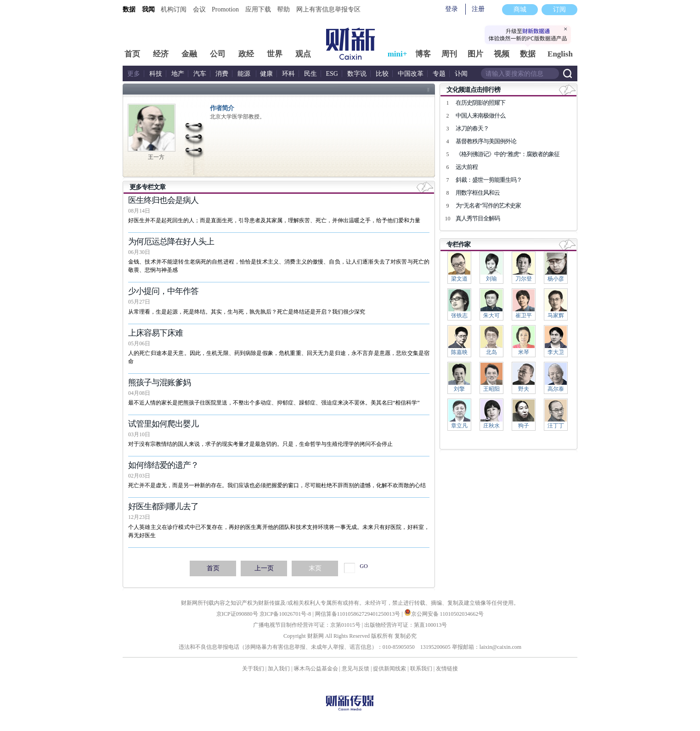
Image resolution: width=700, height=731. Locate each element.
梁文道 (459, 279)
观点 (303, 54)
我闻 (148, 9)
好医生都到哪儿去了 (163, 506)
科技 (156, 74)
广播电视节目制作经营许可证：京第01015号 (307, 625)
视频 (502, 54)
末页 (315, 568)
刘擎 (459, 389)
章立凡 (459, 426)
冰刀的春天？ (472, 128)
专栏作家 (458, 245)
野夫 (524, 389)
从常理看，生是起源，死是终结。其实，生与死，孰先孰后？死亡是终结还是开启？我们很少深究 (247, 312)
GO (364, 566)
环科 (288, 74)
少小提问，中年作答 (163, 291)
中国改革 (411, 74)
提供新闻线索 (390, 669)
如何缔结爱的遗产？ (163, 465)
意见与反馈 (356, 669)
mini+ (398, 54)
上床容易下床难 (155, 333)
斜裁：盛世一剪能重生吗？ (489, 180)
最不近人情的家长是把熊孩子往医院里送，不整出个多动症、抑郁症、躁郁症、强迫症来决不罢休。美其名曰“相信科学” (274, 403)
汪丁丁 (556, 426)
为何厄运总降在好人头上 (171, 242)
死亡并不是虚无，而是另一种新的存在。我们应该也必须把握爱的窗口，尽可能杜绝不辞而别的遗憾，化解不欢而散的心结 (277, 485)
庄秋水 (491, 426)
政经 (246, 54)
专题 (439, 74)
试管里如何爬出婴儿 (163, 424)
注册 (478, 9)
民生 (310, 74)
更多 (134, 74)
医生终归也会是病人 (163, 200)
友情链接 (447, 669)
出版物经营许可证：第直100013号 (406, 625)
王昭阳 (491, 389)
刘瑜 (491, 279)
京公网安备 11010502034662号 (444, 614)
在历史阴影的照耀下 (480, 103)
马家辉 (556, 315)
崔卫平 (524, 315)
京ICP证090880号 (237, 614)
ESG (332, 74)
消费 (222, 74)
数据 (129, 9)
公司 (218, 54)
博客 (423, 54)
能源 (245, 74)
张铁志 (459, 315)
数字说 (357, 74)
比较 (382, 74)
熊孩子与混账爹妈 (159, 382)
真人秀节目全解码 (478, 218)
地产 (178, 74)
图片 (475, 54)
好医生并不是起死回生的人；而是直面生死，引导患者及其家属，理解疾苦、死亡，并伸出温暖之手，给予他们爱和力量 (274, 220)
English (560, 54)
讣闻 (461, 74)
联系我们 (421, 669)
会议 (199, 9)
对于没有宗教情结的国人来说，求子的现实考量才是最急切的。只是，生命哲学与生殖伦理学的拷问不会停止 (260, 444)
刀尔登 (524, 279)
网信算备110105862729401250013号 (358, 614)
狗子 (524, 426)
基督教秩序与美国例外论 (486, 141)
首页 (132, 54)
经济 (161, 54)
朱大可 (491, 315)
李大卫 (556, 352)
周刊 (449, 54)
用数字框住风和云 (478, 193)
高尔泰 (556, 389)
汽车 (200, 74)
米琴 (524, 352)
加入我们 (279, 669)
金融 (189, 54)
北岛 (491, 352)
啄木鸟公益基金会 (317, 669)
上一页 (264, 568)
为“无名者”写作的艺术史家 (488, 205)
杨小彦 (556, 279)
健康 (266, 74)
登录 (452, 9)
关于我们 (253, 669)
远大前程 (467, 167)
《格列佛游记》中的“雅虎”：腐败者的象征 (508, 154)
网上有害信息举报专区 (328, 9)
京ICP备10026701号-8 (286, 614)
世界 (275, 54)
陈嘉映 (459, 352)
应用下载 (258, 9)
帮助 (283, 9)
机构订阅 (174, 9)
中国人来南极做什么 (480, 115)
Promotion (225, 9)
